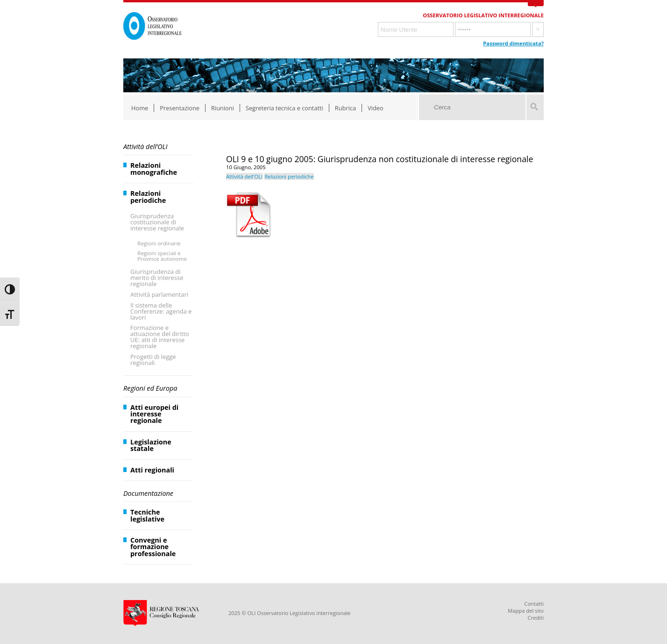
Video (376, 108)
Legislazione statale (151, 445)
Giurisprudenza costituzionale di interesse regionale (157, 222)
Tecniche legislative (147, 515)
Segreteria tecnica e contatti (284, 108)
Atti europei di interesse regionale (154, 414)
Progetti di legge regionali (153, 360)
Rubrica (345, 108)
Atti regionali (152, 470)
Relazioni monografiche (154, 168)
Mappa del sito (526, 611)
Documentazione (148, 493)
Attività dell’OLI (145, 147)
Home (140, 108)
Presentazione (180, 108)
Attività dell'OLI (244, 176)
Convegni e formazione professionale (153, 547)
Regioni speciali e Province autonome (162, 256)
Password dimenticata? (513, 43)
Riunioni (223, 108)
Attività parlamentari (159, 294)
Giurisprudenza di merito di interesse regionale (157, 278)
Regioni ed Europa (150, 388)
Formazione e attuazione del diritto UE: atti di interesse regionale (160, 337)
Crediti (536, 618)
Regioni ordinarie (159, 243)
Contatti (534, 604)
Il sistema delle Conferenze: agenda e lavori (161, 311)
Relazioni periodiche (148, 197)
